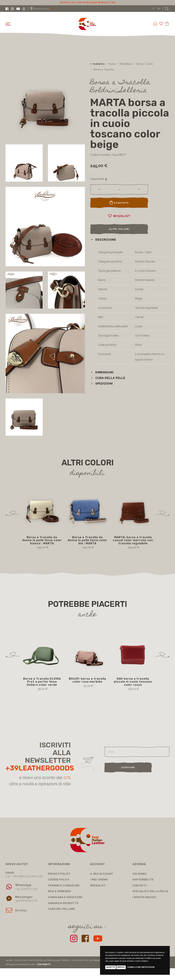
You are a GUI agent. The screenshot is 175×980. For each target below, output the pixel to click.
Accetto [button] (111, 967)
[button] (103, 240)
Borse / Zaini (145, 64)
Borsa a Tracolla (104, 70)
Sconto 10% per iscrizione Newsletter (88, 3)
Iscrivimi (128, 767)
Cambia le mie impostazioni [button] (141, 967)
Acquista (119, 203)
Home (112, 64)
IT (154, 9)
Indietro (97, 64)
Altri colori (119, 229)
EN (159, 9)
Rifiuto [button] (121, 967)
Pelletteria (126, 64)
